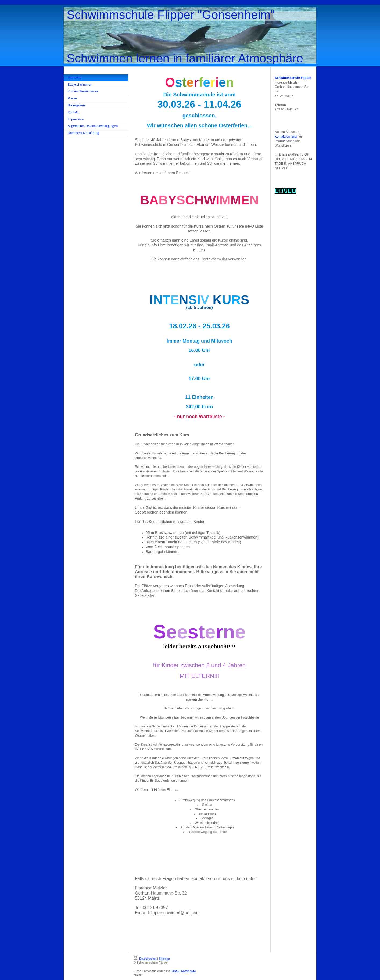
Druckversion (145, 959)
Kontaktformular (286, 137)
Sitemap (164, 959)
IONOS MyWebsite (183, 971)
